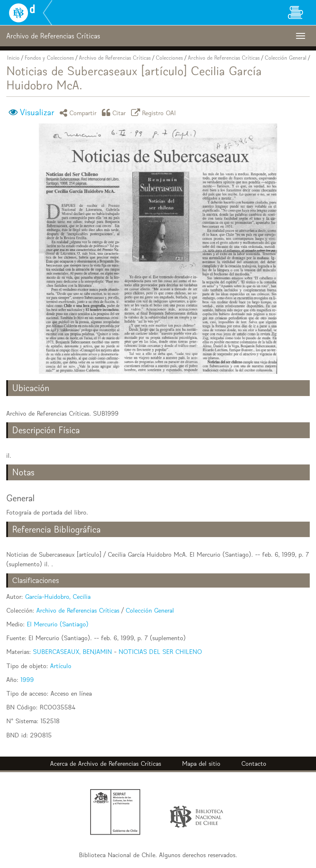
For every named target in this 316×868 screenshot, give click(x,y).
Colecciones (169, 58)
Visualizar (37, 112)
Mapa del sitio (201, 763)
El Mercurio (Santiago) (58, 624)
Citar (115, 112)
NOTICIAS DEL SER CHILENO (160, 652)
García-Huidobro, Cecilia (58, 597)
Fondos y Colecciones (49, 58)
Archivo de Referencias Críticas (115, 58)
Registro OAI (155, 112)
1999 (27, 680)
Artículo (61, 666)
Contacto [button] (254, 763)
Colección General (286, 58)
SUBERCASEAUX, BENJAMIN (72, 652)
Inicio (13, 58)
